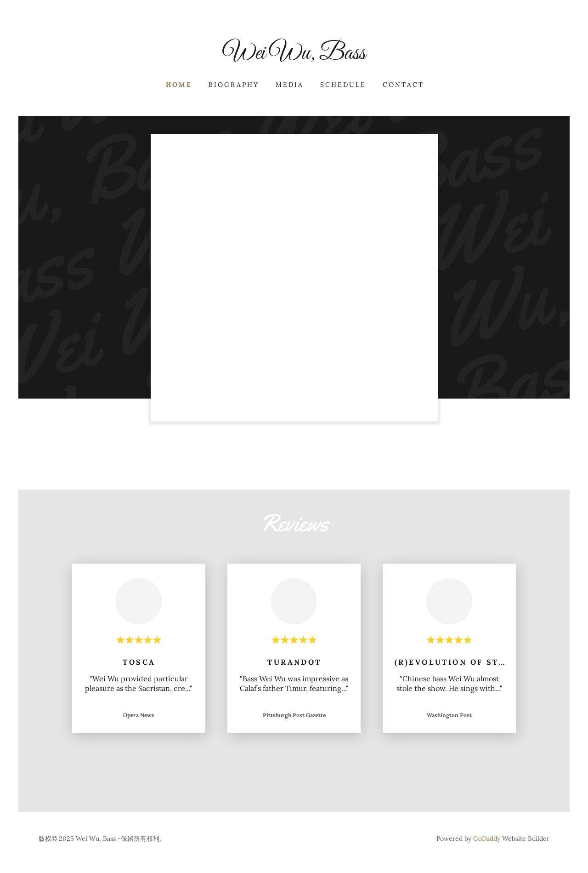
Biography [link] (234, 85)
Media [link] (290, 85)
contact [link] (403, 85)
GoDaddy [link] (487, 839)
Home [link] (179, 85)
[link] (294, 56)
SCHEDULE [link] (343, 85)
